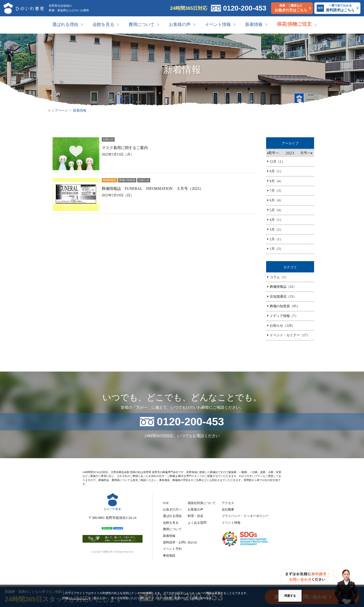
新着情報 (254, 24)
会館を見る (103, 24)
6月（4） (276, 200)
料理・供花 (195, 516)
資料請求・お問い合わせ (180, 542)
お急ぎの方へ (172, 509)
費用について (142, 24)
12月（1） (277, 162)
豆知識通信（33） (283, 297)
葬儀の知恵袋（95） (285, 306)
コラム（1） (279, 277)
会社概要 (228, 509)
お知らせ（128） (282, 326)
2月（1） (276, 239)
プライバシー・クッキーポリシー (245, 516)
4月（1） (276, 220)
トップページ (58, 111)
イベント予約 (172, 549)
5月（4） (276, 210)
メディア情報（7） (284, 316)
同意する (290, 596)
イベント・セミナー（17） (290, 335)
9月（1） (276, 171)
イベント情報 (218, 24)
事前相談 (169, 556)
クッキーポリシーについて (88, 598)
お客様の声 (180, 24)
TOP (166, 503)
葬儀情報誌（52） (283, 287)
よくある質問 (197, 523)
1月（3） (276, 249)
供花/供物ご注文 (294, 24)
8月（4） (276, 181)
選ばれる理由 (65, 24)
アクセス (228, 503)
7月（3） (276, 191)
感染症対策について (202, 503)
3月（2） (276, 230)
